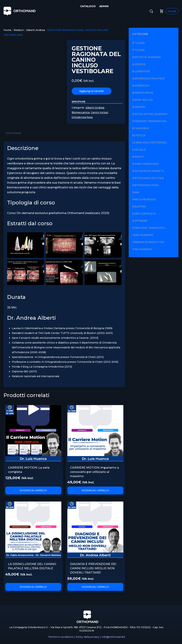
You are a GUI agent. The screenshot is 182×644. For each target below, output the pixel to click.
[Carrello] (162, 11)
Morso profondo (146, 164)
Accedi (172, 11)
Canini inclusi (99, 112)
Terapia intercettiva (148, 242)
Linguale (139, 150)
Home (7, 30)
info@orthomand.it (113, 637)
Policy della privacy (88, 637)
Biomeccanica (81, 112)
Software (140, 221)
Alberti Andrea (35, 30)
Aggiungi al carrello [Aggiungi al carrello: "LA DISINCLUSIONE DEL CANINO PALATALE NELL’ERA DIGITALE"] (33, 587)
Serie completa (144, 214)
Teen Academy (143, 235)
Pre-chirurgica (144, 199)
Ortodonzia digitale (148, 178)
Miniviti (138, 157)
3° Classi (138, 50)
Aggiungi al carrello (92, 91)
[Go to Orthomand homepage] (20, 11)
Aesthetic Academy (147, 57)
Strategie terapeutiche (150, 228)
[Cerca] (151, 11)
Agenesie (139, 64)
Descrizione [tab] (13, 133)
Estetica (139, 135)
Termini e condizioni (61, 637)
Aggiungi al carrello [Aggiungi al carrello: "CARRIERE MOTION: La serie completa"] (33, 490)
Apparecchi (141, 86)
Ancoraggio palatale (148, 78)
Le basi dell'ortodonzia (151, 142)
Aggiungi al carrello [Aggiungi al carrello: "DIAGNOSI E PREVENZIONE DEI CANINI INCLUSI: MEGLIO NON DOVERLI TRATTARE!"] (95, 587)
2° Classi (138, 43)
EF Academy (141, 128)
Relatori (19, 30)
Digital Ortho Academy (150, 114)
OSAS (136, 192)
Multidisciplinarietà (148, 171)
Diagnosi (139, 107)
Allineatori (141, 71)
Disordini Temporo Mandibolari (155, 121)
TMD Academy (142, 249)
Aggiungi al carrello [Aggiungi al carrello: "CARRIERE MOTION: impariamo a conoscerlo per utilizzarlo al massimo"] (95, 490)
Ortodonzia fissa (82, 117)
